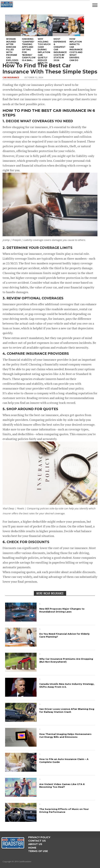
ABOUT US (35, 844)
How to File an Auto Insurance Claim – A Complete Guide (64, 761)
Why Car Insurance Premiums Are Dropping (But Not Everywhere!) (66, 660)
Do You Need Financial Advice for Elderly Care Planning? (64, 635)
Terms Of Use (38, 851)
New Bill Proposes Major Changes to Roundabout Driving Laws (62, 610)
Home (32, 848)
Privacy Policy (39, 837)
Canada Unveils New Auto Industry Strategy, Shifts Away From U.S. (67, 685)
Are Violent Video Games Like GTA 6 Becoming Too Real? (62, 786)
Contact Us (37, 841)
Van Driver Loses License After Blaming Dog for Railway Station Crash (67, 710)
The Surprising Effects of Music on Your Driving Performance (64, 810)
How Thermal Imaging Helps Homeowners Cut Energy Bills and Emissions (65, 735)
